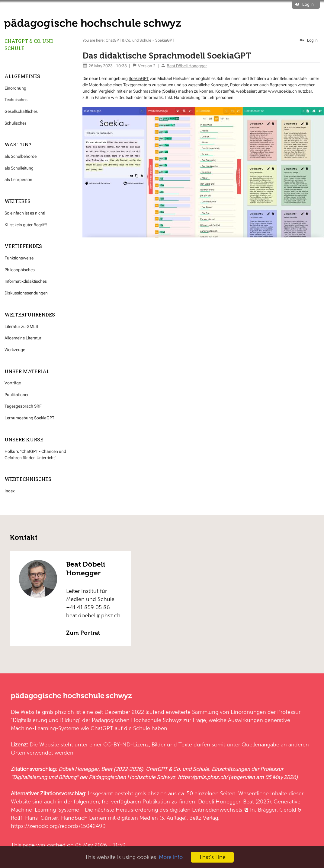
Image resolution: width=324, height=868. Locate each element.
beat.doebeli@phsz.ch (93, 615)
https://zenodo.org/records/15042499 (58, 826)
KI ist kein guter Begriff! (26, 225)
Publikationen (17, 395)
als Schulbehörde (21, 156)
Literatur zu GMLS (21, 326)
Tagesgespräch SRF (23, 406)
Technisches (16, 100)
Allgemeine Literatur (23, 338)
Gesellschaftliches (21, 111)
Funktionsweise (19, 258)
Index (10, 491)
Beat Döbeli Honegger (187, 66)
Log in (308, 4)
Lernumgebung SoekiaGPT (29, 418)
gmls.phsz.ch (58, 712)
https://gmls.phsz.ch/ (203, 777)
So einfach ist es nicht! (25, 213)
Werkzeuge (15, 350)
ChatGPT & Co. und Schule (29, 45)
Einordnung (15, 88)
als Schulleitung (19, 168)
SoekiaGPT (165, 40)
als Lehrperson (18, 180)
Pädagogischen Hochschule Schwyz (137, 720)
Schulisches (16, 123)
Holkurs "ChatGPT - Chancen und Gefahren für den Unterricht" (35, 455)
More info (171, 857)
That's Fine (212, 857)
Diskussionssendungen (26, 293)
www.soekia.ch (282, 91)
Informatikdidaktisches (26, 281)
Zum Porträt (83, 633)
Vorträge (13, 383)
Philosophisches (20, 270)
